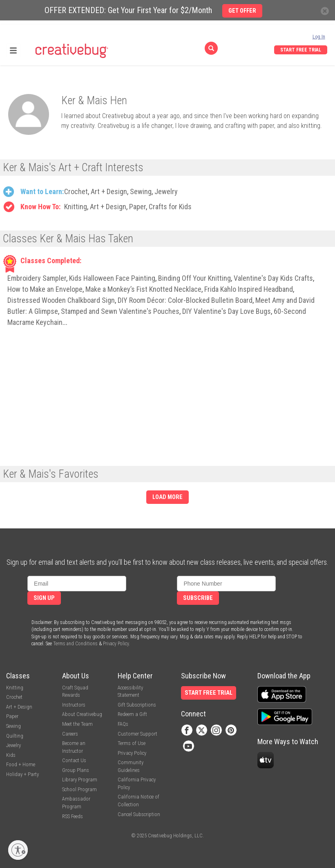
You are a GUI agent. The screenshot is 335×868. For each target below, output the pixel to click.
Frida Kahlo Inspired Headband (249, 289)
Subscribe (198, 598)
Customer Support (137, 734)
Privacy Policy (116, 644)
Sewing (141, 191)
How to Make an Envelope (45, 289)
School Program (79, 789)
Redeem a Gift (132, 714)
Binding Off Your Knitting (194, 278)
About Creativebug (82, 714)
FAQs (123, 724)
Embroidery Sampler (37, 278)
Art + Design (109, 191)
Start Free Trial (301, 50)
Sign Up (44, 598)
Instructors (74, 705)
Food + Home (21, 764)
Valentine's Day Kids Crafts (273, 278)
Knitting (76, 207)
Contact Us (74, 760)
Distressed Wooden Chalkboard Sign (61, 300)
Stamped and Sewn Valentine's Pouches (120, 311)
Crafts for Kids (170, 207)
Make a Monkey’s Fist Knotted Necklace (143, 289)
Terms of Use (132, 743)
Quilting (15, 736)
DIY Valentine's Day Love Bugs (227, 311)
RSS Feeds (73, 816)
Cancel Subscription (139, 814)
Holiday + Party (22, 774)
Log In (319, 37)
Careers (70, 734)
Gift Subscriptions (137, 705)
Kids (11, 755)
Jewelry (166, 191)
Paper (137, 207)
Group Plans (76, 770)
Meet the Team (77, 724)
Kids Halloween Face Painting (112, 278)
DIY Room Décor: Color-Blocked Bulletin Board (185, 300)
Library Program (80, 780)
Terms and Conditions (75, 644)
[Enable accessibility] (18, 850)
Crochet (76, 191)
